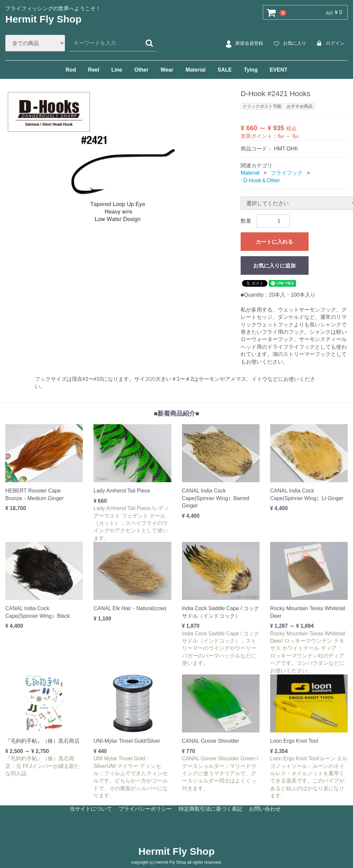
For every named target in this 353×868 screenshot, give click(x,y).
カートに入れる (274, 242)
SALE (225, 70)
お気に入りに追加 (274, 266)
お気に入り (289, 43)
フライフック (287, 173)
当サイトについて (91, 809)
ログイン (329, 43)
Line (117, 70)
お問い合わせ (265, 809)
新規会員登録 (243, 43)
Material (196, 70)
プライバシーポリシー (145, 809)
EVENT (279, 70)
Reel (94, 70)
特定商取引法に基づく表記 (210, 809)
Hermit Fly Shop (43, 19)
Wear (167, 70)
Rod (71, 70)
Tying (251, 70)
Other (141, 70)
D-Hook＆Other (262, 180)
